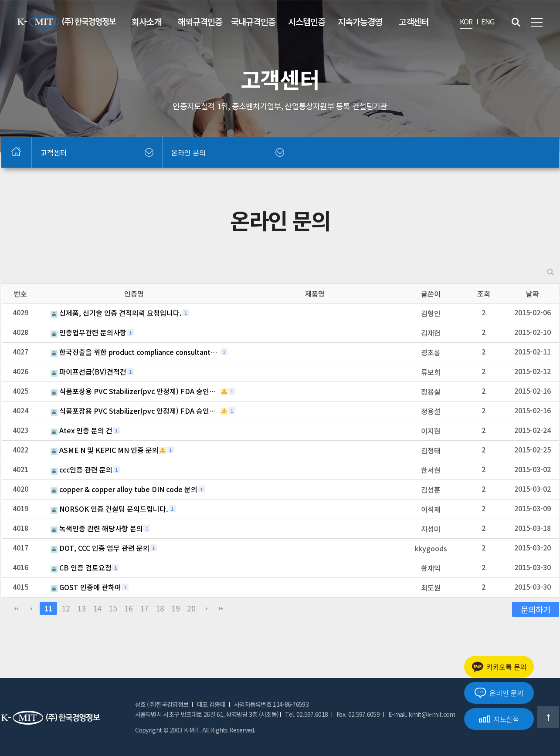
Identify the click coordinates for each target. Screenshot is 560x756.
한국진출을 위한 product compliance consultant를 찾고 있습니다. (135, 352)
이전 (31, 608)
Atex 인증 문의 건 (81, 430)
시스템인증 (307, 22)
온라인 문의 (499, 693)
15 (113, 608)
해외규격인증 (200, 22)
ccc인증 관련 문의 (81, 469)
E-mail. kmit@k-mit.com (422, 714)
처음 (17, 608)
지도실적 (499, 719)
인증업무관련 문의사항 (88, 332)
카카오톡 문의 (499, 667)
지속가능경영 (360, 22)
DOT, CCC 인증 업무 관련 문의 (100, 548)
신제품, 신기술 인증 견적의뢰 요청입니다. (116, 313)
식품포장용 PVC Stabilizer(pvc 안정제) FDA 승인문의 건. (135, 391)
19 (176, 608)
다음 (207, 608)
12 (66, 608)
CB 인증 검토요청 (81, 567)
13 (81, 608)
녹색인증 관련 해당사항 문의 (97, 528)
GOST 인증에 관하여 (86, 587)
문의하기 (536, 609)
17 (144, 608)
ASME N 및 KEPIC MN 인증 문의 (105, 450)
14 (97, 608)
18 (160, 608)
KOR (466, 21)
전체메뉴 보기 (537, 22)
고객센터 (414, 22)
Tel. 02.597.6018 (306, 714)
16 (129, 608)
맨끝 (221, 608)
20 (191, 608)
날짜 (533, 294)
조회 (484, 294)
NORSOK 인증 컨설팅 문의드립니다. (109, 509)
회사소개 (146, 22)
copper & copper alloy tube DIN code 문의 (124, 489)
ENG (488, 21)
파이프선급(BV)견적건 (88, 371)
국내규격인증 (253, 22)
